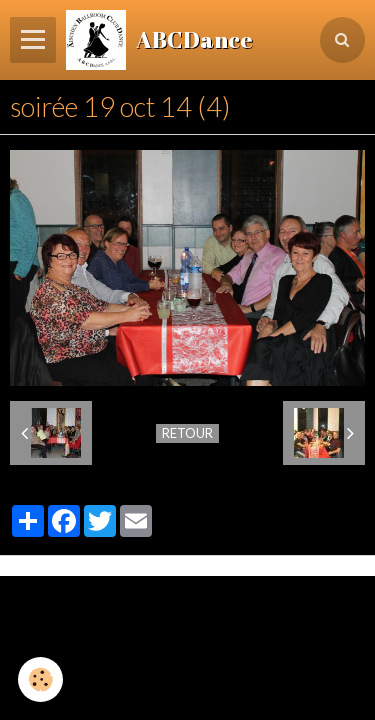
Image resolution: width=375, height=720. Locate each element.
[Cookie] (40, 679)
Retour (187, 433)
